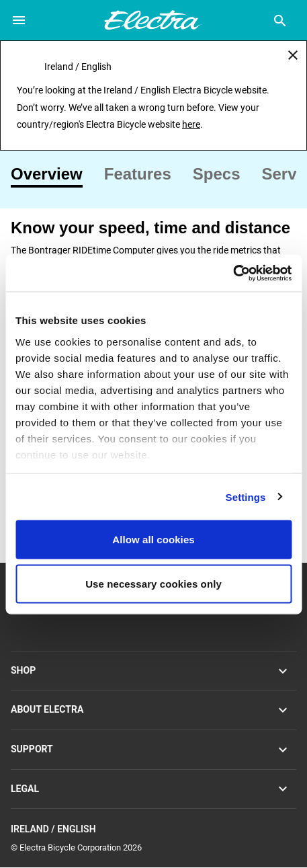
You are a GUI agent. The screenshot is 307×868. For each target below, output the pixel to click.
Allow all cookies (153, 540)
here (191, 124)
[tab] (52, 174)
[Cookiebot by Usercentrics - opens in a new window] (233, 273)
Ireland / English (153, 829)
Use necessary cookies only (153, 583)
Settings (246, 497)
